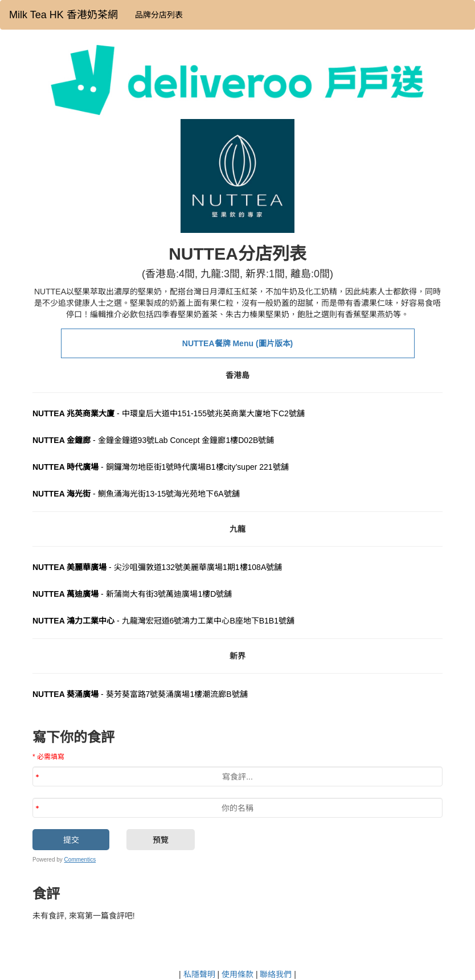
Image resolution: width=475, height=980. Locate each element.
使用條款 (237, 974)
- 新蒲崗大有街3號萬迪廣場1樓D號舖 (132, 594)
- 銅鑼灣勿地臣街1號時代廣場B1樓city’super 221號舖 (161, 467)
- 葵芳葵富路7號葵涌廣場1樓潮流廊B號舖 (140, 694)
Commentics (80, 860)
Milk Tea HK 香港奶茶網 (64, 15)
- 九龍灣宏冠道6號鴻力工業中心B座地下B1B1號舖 (163, 621)
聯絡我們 (276, 974)
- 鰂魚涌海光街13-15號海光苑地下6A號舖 (136, 494)
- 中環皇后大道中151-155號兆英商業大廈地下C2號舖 (169, 413)
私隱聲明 (199, 974)
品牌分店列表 (159, 15)
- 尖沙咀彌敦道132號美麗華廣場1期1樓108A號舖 (157, 567)
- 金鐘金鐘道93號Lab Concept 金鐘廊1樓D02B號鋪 (153, 440)
